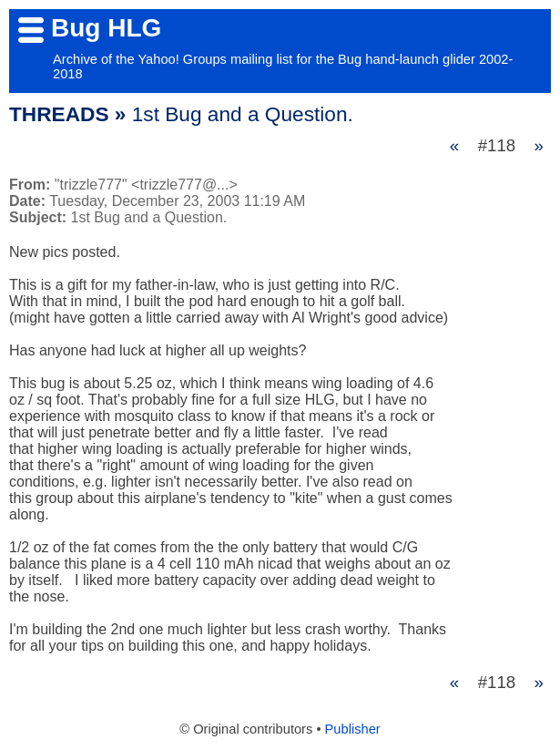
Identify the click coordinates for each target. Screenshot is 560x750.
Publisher (353, 729)
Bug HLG (106, 28)
